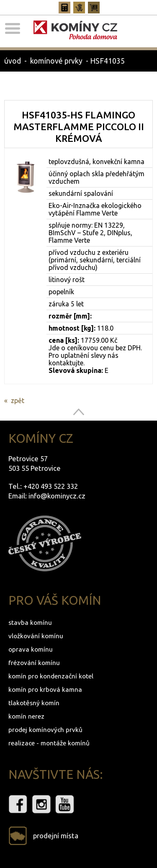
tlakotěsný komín (34, 703)
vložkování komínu (36, 636)
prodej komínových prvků (45, 730)
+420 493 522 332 (51, 486)
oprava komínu (31, 649)
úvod (13, 61)
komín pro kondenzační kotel (51, 676)
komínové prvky (56, 61)
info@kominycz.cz (57, 496)
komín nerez (26, 716)
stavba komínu (30, 623)
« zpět (14, 401)
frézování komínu (34, 663)
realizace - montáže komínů (49, 743)
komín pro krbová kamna (45, 690)
